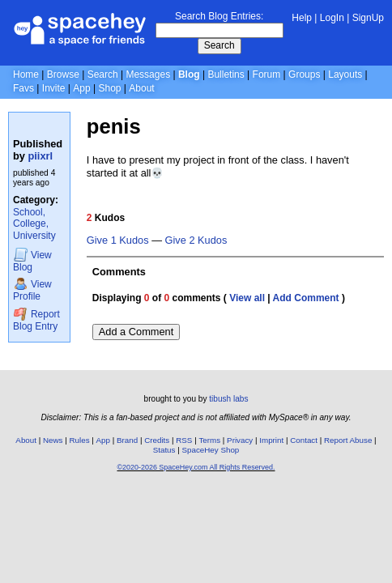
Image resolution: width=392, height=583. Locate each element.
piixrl (41, 156)
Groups (304, 74)
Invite (54, 88)
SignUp (368, 18)
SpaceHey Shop (210, 450)
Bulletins (226, 74)
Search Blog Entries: (219, 16)
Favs (23, 88)
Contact (304, 440)
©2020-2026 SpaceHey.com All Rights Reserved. (196, 467)
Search (219, 45)
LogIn (332, 18)
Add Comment (306, 298)
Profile (32, 289)
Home (26, 74)
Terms (209, 440)
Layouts (345, 74)
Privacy (240, 440)
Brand (127, 440)
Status (164, 450)
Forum (267, 74)
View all (247, 298)
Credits (157, 440)
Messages (148, 74)
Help (302, 18)
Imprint (271, 440)
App (81, 88)
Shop (109, 88)
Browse (63, 74)
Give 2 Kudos (196, 240)
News (53, 440)
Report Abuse (348, 440)
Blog (189, 74)
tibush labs (228, 399)
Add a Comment (136, 332)
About (141, 88)
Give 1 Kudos (118, 240)
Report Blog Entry (36, 319)
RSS (184, 440)
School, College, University (34, 224)
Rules (79, 440)
